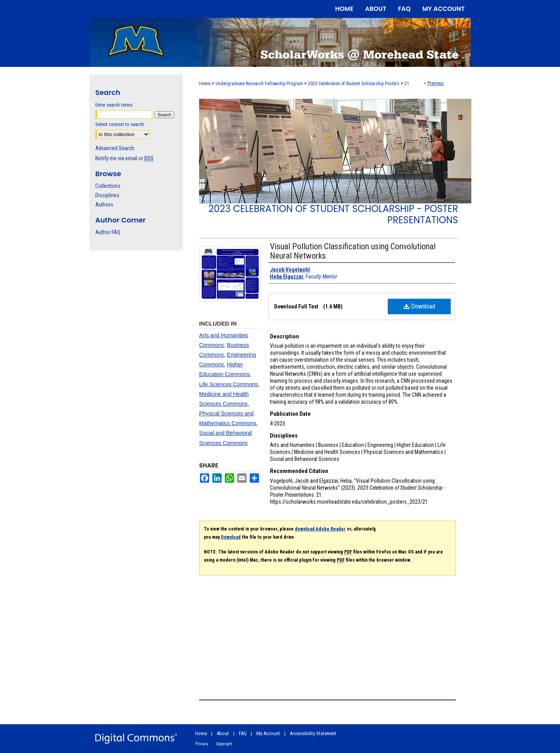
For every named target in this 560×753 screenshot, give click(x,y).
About (223, 733)
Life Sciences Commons (228, 384)
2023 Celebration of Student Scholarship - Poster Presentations (333, 214)
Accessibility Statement (313, 733)
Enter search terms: (114, 105)
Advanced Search (115, 148)
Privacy (202, 744)
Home (205, 84)
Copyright (224, 744)
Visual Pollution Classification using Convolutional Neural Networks (353, 251)
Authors (104, 205)
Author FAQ (108, 232)
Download (419, 306)
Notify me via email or (124, 158)
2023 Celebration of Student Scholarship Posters (354, 84)
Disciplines (107, 195)
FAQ (243, 733)
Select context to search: (120, 124)
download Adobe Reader (320, 529)
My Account (268, 733)
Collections (108, 186)
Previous (436, 83)
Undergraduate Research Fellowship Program (259, 84)
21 (407, 84)
